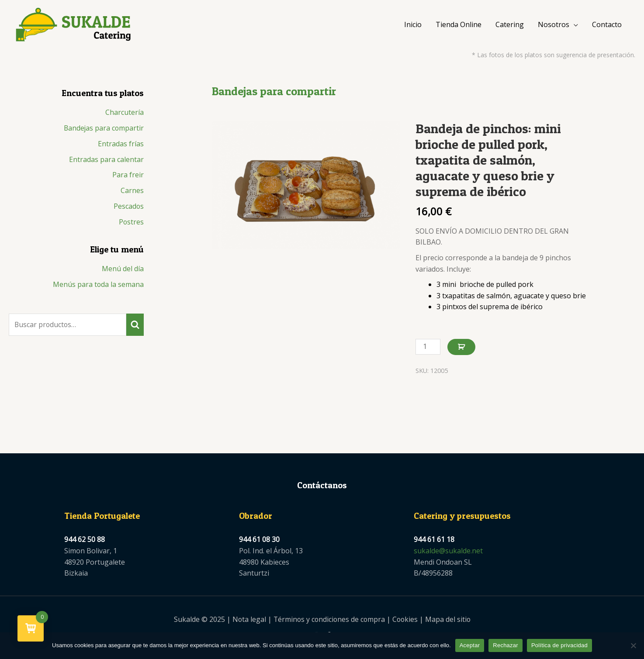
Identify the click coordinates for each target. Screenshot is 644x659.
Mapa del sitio (449, 621)
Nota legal (247, 621)
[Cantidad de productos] (428, 349)
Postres (131, 224)
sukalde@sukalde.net (448, 552)
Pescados (128, 209)
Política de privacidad (559, 645)
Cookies (406, 621)
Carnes (132, 193)
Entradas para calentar (106, 162)
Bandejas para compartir (103, 130)
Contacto (607, 25)
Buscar (135, 328)
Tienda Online (459, 25)
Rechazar (506, 645)
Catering (510, 25)
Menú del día (123, 272)
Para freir (128, 177)
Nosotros (554, 25)
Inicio (413, 25)
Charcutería (125, 114)
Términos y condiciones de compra (329, 621)
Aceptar (470, 645)
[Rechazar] (633, 645)
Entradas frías (121, 146)
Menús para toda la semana (98, 287)
